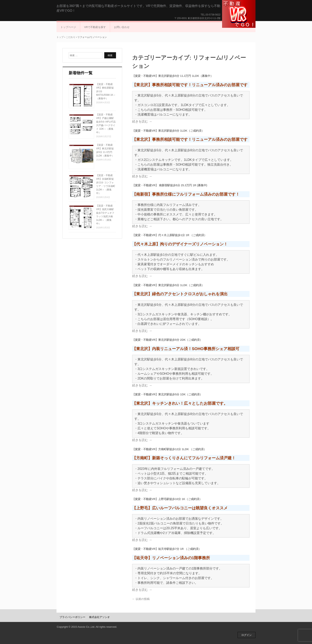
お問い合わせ (122, 27)
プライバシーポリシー (72, 617)
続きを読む (142, 121)
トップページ (68, 27)
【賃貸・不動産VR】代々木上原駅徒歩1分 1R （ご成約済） (169, 235)
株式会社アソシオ (99, 617)
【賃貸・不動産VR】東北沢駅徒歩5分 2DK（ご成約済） (167, 340)
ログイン (247, 635)
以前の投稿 (141, 599)
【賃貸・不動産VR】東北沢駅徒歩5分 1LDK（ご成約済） (168, 131)
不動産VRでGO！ (239, 14)
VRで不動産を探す (95, 27)
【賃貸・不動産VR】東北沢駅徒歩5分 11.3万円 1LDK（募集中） (173, 76)
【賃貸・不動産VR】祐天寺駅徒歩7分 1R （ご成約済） (167, 549)
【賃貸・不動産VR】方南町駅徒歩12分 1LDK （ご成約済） (169, 449)
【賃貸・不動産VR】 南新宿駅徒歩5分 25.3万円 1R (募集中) (170, 185)
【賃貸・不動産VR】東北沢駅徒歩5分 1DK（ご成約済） (167, 394)
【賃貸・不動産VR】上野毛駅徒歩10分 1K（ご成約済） (167, 499)
